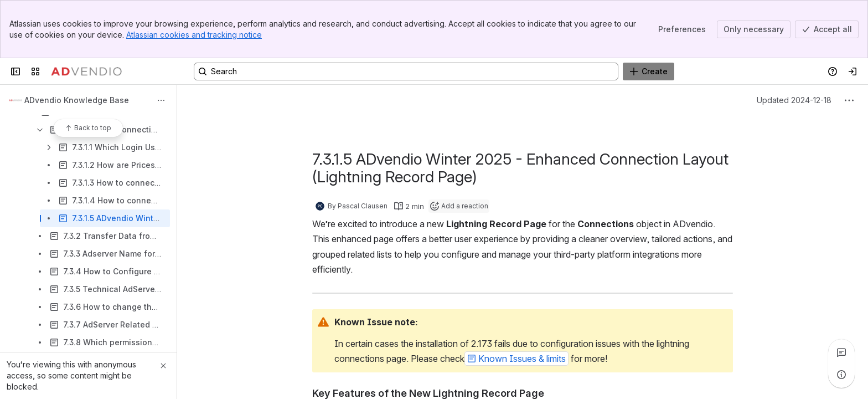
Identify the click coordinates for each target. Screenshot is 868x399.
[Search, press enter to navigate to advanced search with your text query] (406, 71)
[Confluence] (86, 71)
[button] (516, 359)
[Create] (649, 71)
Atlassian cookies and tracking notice (194, 35)
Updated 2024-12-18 (794, 100)
